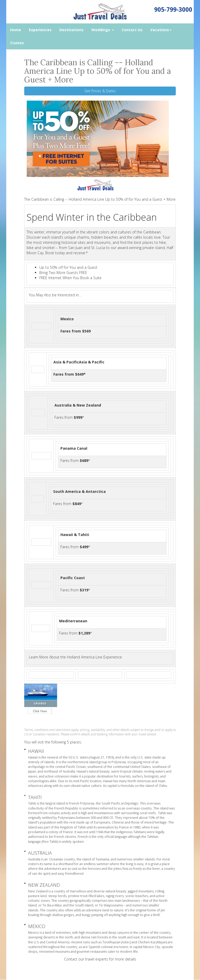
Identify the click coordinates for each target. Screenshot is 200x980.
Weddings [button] (103, 30)
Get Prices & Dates (100, 91)
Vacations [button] (161, 30)
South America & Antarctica (79, 491)
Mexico (67, 319)
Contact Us (132, 30)
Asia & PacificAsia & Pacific (79, 362)
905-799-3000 (173, 9)
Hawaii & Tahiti (75, 535)
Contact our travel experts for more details (100, 959)
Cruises (17, 43)
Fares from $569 (76, 331)
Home (16, 30)
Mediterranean (73, 621)
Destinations (71, 30)
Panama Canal (74, 448)
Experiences (40, 30)
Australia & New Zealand (78, 405)
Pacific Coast (73, 578)
